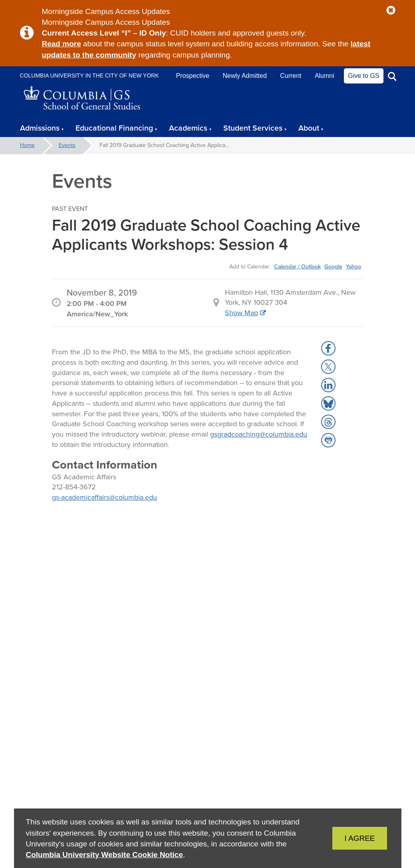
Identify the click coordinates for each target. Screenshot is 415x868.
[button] (391, 11)
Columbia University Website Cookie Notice (104, 855)
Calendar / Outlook (297, 266)
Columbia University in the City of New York (89, 75)
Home (27, 145)
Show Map (241, 313)
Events (67, 145)
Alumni (325, 76)
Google (333, 266)
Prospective (193, 76)
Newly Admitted (245, 76)
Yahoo (353, 266)
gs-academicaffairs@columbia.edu (104, 497)
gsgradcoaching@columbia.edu (259, 434)
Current (291, 76)
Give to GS (363, 76)
